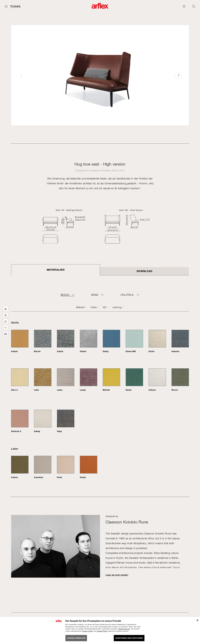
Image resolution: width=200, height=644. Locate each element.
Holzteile (127, 295)
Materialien (56, 270)
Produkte (15, 6)
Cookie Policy (102, 631)
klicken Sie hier (124, 629)
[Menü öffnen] (6, 6)
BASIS (95, 295)
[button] (178, 75)
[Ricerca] (194, 6)
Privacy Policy (88, 631)
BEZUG (65, 295)
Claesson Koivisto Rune (104, 170)
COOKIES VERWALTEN (76, 638)
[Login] (184, 6)
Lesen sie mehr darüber (117, 575)
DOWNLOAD (145, 271)
